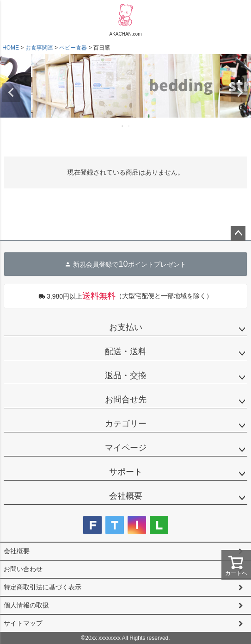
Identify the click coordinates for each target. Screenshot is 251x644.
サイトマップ (23, 623)
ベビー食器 (73, 48)
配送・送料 (126, 351)
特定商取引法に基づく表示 (43, 587)
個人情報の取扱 (26, 605)
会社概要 (126, 496)
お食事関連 (39, 48)
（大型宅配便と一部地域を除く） (125, 296)
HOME (11, 48)
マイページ (126, 448)
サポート (126, 472)
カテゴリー (126, 424)
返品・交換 (126, 375)
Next (240, 93)
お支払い (126, 327)
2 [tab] (129, 126)
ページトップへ (238, 233)
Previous (11, 93)
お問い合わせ (23, 569)
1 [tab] (123, 126)
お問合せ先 (126, 400)
